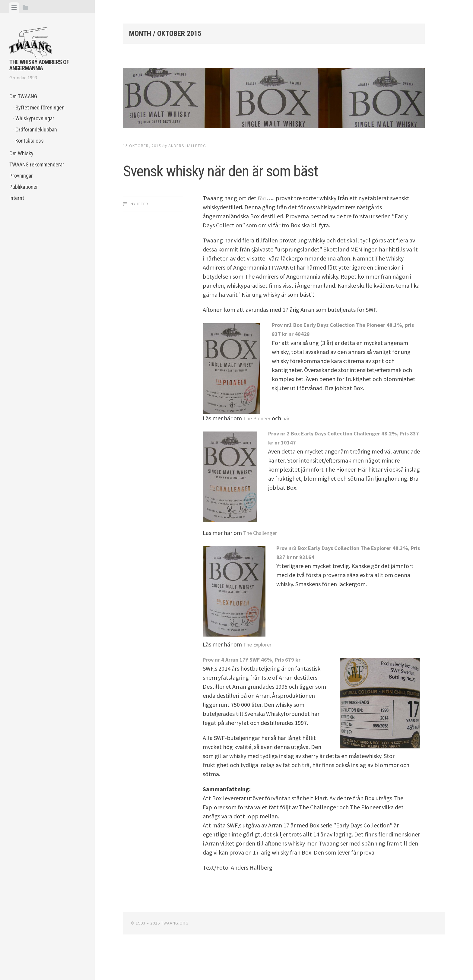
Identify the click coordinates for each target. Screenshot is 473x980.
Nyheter (140, 230)
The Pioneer (259, 445)
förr (262, 224)
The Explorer (260, 671)
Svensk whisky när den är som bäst (261, 182)
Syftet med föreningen (40, 107)
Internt (17, 198)
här (290, 445)
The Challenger (263, 559)
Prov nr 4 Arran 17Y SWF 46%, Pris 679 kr (257, 686)
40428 (316, 360)
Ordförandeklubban (36, 130)
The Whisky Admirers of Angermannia (39, 65)
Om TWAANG (23, 96)
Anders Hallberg (187, 146)
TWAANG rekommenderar (37, 164)
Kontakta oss (30, 141)
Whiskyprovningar (35, 118)
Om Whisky (21, 153)
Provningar (21, 176)
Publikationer (24, 187)
